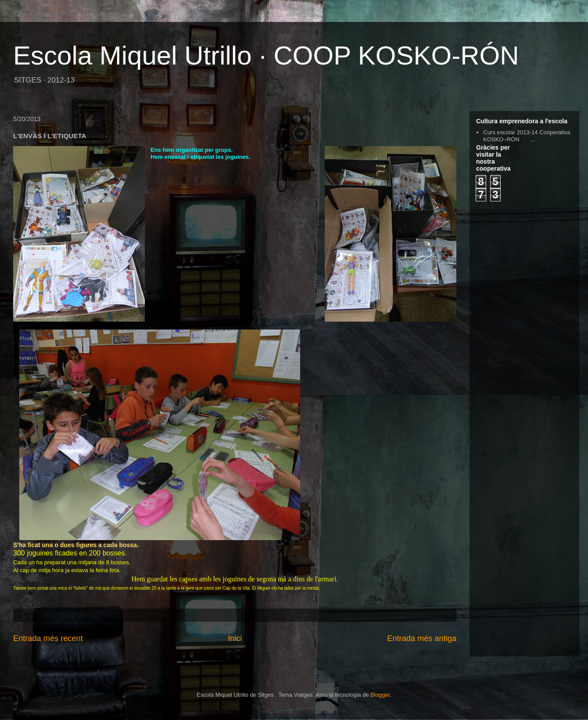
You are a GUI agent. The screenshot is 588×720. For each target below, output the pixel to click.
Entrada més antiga (422, 638)
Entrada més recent (48, 638)
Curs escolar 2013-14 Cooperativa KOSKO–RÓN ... (527, 136)
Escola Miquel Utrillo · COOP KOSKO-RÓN (266, 56)
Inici (235, 638)
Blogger (380, 695)
